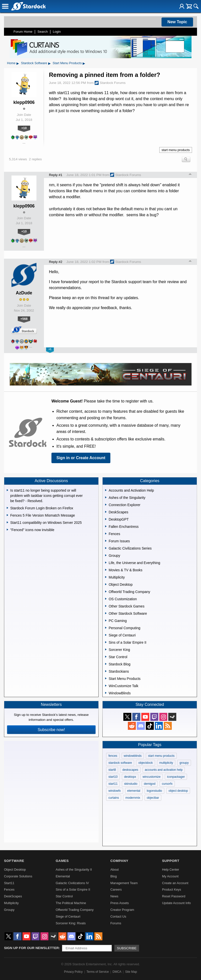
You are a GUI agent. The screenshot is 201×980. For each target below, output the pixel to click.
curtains (114, 798)
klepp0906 (24, 102)
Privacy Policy (73, 972)
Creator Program (122, 910)
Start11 (9, 883)
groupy (184, 763)
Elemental (63, 876)
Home (11, 63)
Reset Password (174, 896)
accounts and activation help (164, 770)
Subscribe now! (51, 730)
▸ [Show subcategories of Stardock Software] (49, 63)
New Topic (177, 22)
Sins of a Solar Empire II (73, 889)
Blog (114, 876)
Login (57, 32)
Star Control (64, 896)
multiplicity (166, 763)
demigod (150, 784)
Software (14, 861)
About (114, 870)
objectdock (145, 763)
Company (119, 861)
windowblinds (133, 756)
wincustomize (152, 777)
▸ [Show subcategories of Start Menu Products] (84, 63)
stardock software (120, 763)
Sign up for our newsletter (31, 948)
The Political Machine (71, 903)
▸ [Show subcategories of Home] (18, 63)
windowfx (114, 791)
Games (62, 861)
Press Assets (120, 903)
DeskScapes (13, 896)
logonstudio (154, 791)
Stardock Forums (110, 83)
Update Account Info (176, 903)
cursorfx (167, 784)
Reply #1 (56, 175)
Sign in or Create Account (81, 458)
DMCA (117, 972)
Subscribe (127, 948)
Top (190, 175)
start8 (112, 770)
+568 (24, 319)
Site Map (131, 972)
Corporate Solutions (18, 876)
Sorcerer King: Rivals (71, 923)
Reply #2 (56, 262)
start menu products (176, 150)
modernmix (133, 798)
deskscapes (130, 770)
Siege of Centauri (68, 916)
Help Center (171, 870)
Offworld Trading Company (75, 910)
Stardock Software (34, 63)
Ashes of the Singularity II (74, 870)
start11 (113, 784)
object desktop (178, 791)
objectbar (153, 798)
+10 (24, 128)
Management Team (124, 883)
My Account (170, 876)
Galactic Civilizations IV (72, 883)
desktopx (130, 777)
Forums (116, 923)
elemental (134, 791)
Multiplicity (11, 903)
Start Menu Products (67, 63)
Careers (116, 889)
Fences (9, 889)
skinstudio (131, 784)
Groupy (9, 910)
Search (43, 32)
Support (171, 861)
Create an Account (175, 883)
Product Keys (172, 889)
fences (113, 756)
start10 (113, 777)
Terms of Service (98, 972)
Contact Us (118, 916)
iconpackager (176, 777)
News (114, 896)
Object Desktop (15, 870)
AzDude (24, 293)
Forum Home (23, 32)
